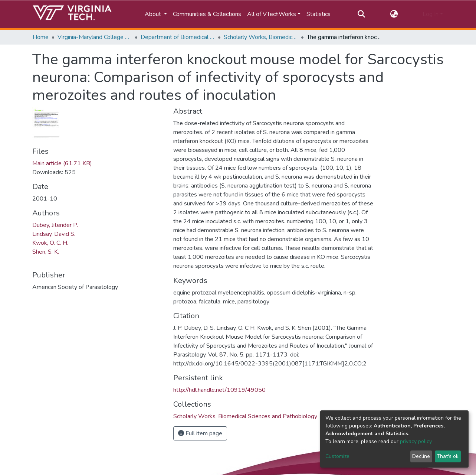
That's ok (448, 456)
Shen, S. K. (46, 252)
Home (41, 37)
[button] (394, 14)
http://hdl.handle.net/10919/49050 (219, 390)
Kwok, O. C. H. (50, 243)
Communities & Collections (207, 14)
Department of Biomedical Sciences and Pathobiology (178, 37)
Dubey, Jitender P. (55, 225)
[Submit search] (362, 14)
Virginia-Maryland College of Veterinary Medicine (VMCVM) (95, 37)
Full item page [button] (200, 433)
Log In (431, 14)
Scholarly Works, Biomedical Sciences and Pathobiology (261, 37)
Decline (421, 456)
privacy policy (416, 441)
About (154, 14)
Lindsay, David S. (54, 234)
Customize (337, 456)
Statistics (319, 14)
